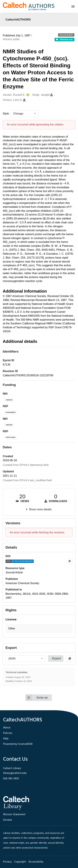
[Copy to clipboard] (70, 561)
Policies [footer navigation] (8, 733)
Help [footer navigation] (6, 739)
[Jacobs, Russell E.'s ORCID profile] (27, 95)
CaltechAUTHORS (18, 19)
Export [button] (57, 658)
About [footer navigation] (7, 728)
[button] (39, 629)
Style (6, 114)
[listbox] (24, 114)
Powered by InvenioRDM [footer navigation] (18, 744)
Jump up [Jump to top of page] (37, 698)
